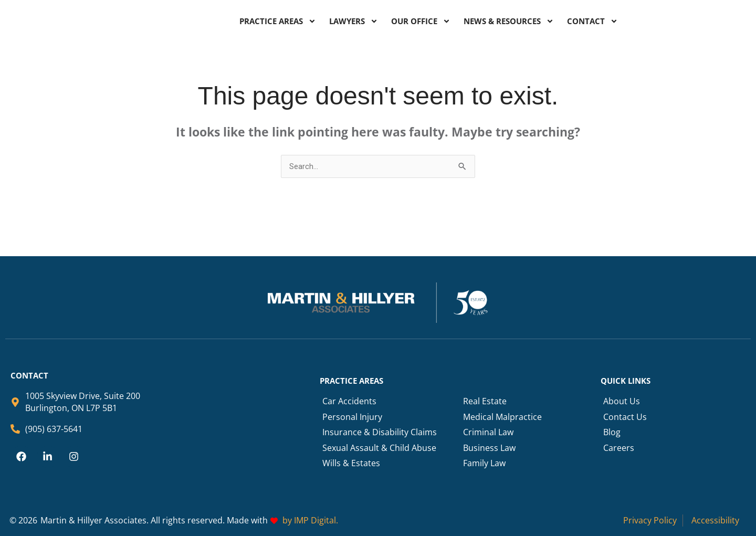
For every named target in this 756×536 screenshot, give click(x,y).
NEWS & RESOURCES (509, 21)
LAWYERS (354, 21)
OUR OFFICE (421, 21)
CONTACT (592, 21)
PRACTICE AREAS (278, 21)
